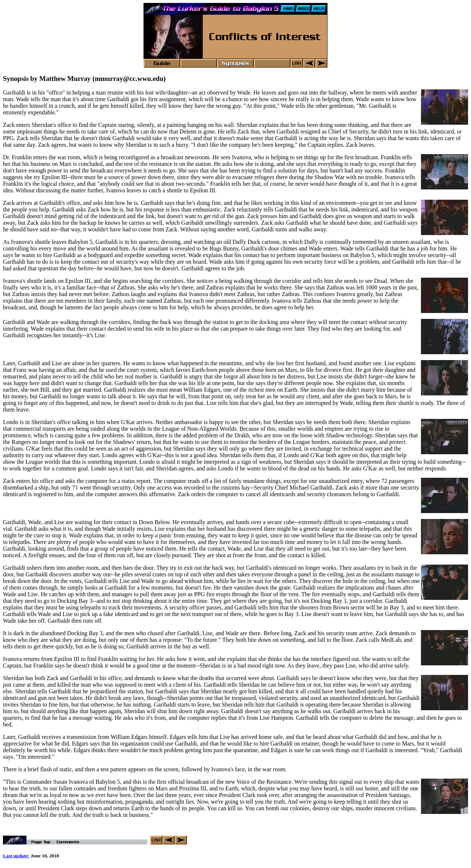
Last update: (16, 857)
